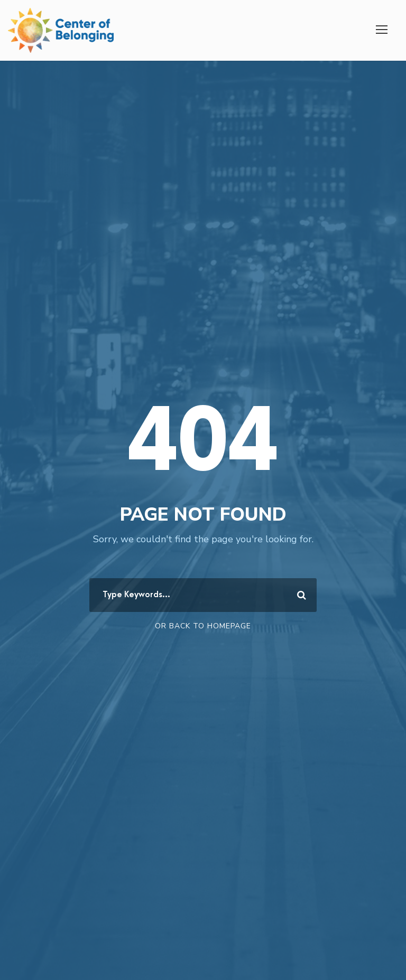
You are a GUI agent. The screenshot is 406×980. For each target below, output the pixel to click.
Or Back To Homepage (203, 626)
